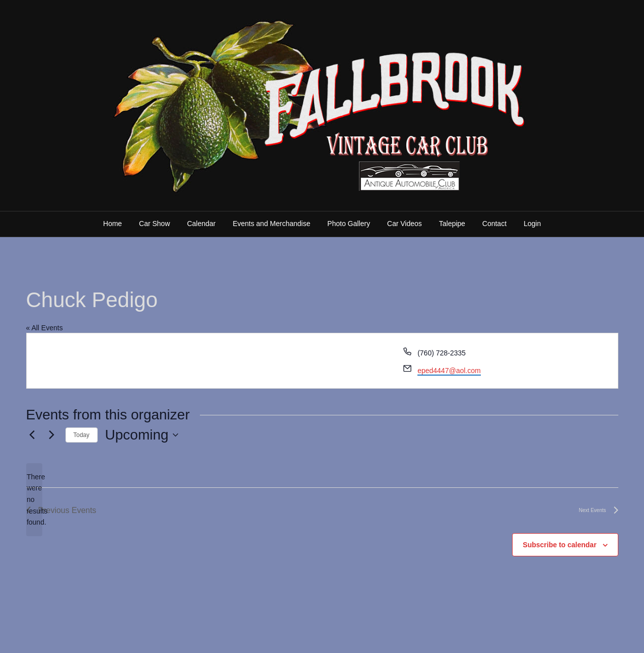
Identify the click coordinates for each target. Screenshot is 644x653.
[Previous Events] (32, 435)
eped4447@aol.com (449, 371)
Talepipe (452, 224)
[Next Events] (52, 435)
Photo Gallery (349, 224)
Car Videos (405, 224)
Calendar (201, 224)
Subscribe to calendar (559, 545)
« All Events (45, 328)
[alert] (34, 500)
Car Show (154, 224)
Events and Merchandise (271, 224)
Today (82, 435)
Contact (494, 224)
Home (113, 224)
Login (532, 224)
